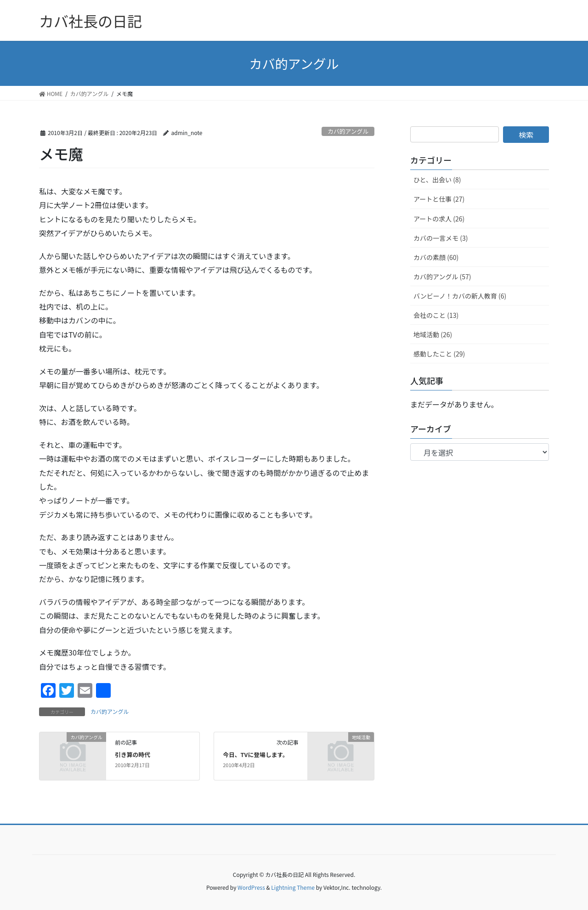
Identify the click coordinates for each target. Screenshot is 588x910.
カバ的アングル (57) (442, 277)
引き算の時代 (133, 755)
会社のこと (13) (436, 315)
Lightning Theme (293, 887)
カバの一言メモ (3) (441, 238)
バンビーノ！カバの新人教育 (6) (460, 296)
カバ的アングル (348, 131)
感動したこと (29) (439, 354)
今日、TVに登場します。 (256, 755)
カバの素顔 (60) (436, 257)
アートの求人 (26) (439, 219)
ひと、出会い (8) (437, 180)
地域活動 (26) (433, 334)
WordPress (251, 887)
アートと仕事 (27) (439, 199)
